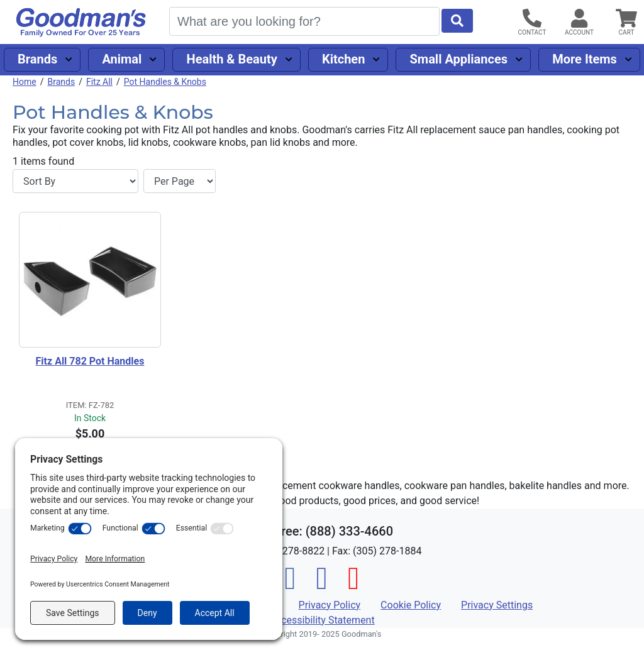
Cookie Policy (411, 605)
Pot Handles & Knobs (165, 82)
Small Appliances (459, 59)
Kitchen (343, 59)
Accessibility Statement (322, 620)
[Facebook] (291, 586)
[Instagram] (322, 586)
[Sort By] (75, 181)
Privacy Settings (497, 605)
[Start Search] (457, 21)
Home (25, 82)
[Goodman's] (81, 22)
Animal (122, 59)
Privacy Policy (330, 605)
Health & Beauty (232, 59)
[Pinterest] (353, 586)
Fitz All (99, 82)
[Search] (304, 21)
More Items (585, 59)
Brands (37, 59)
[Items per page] (180, 181)
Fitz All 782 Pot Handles (90, 361)
